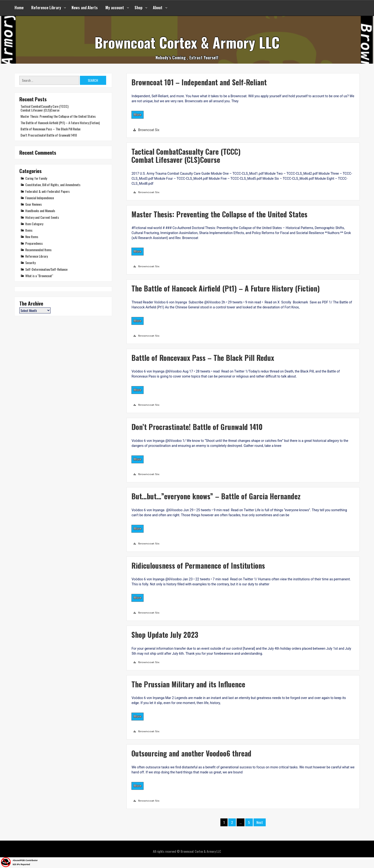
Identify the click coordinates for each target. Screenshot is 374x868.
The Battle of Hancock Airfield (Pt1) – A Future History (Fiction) (226, 288)
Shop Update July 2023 (165, 635)
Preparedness (34, 243)
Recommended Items (38, 250)
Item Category (34, 224)
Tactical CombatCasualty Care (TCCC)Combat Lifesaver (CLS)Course (186, 156)
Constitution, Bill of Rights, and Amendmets (53, 185)
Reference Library (46, 8)
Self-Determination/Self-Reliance (46, 269)
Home (19, 8)
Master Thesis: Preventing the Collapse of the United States (219, 214)
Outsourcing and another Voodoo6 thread (191, 753)
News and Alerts (85, 8)
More (138, 115)
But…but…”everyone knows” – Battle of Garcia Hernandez (216, 496)
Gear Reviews (34, 204)
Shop (138, 8)
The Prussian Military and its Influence (188, 684)
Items (29, 230)
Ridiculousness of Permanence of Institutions (198, 565)
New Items (32, 237)
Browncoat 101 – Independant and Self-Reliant (199, 82)
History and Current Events (42, 217)
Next (260, 822)
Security (30, 263)
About (158, 8)
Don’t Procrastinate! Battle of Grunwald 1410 (197, 427)
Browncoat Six (149, 130)
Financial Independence (40, 198)
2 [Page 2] (232, 822)
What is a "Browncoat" (39, 276)
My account (115, 8)
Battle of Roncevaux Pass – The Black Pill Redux (203, 358)
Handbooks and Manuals (40, 211)
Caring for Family (36, 178)
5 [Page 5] (249, 822)
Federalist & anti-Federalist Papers (47, 191)
